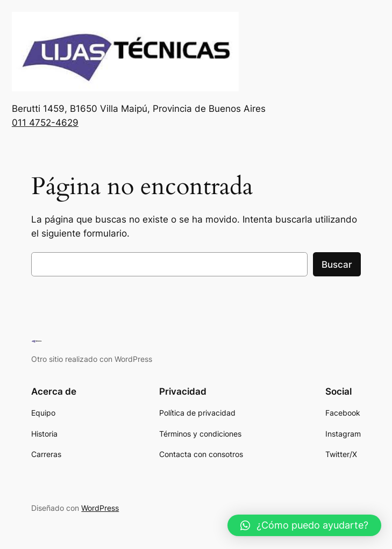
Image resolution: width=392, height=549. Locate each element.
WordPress (100, 508)
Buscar (337, 265)
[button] (304, 525)
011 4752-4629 (45, 123)
